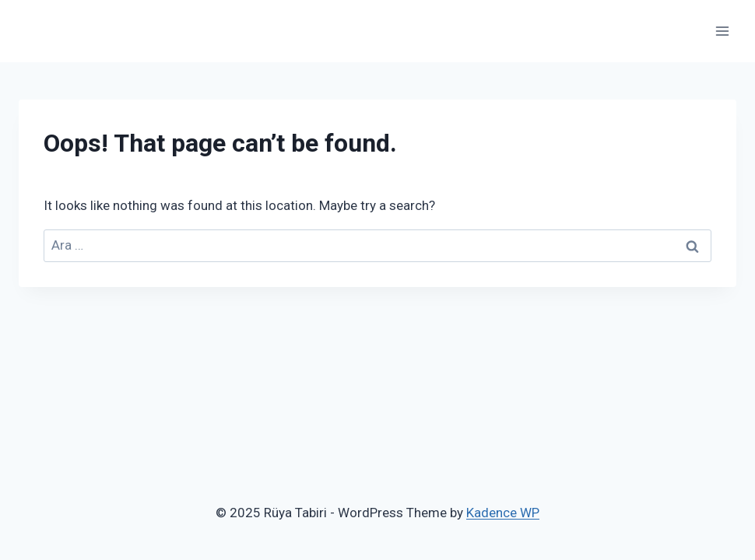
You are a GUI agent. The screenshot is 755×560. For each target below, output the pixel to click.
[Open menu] (722, 31)
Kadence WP (503, 513)
